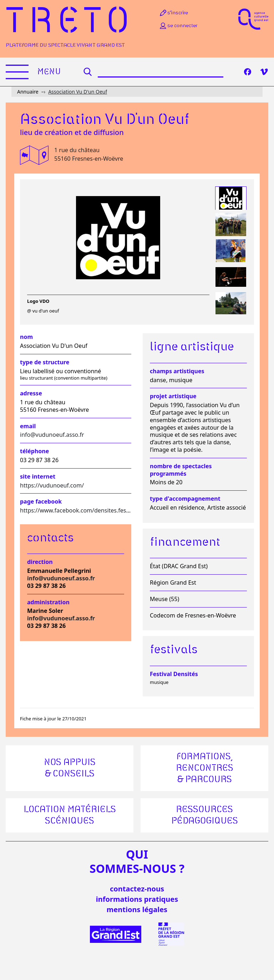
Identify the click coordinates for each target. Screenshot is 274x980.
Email (28, 426)
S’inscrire (173, 13)
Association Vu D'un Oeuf (78, 92)
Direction (40, 562)
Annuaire (28, 92)
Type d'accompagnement (185, 499)
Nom (26, 337)
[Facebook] (248, 72)
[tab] (231, 198)
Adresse (31, 393)
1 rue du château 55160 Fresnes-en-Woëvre (89, 154)
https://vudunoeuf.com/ (52, 485)
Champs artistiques (177, 371)
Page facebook (41, 502)
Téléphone (34, 451)
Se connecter (178, 26)
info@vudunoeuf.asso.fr (52, 435)
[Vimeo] (264, 72)
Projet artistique (173, 396)
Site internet (38, 477)
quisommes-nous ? (137, 861)
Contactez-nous (137, 889)
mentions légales (137, 909)
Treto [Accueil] (70, 22)
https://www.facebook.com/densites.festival (79, 510)
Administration (48, 602)
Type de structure (45, 362)
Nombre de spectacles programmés (181, 470)
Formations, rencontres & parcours (205, 768)
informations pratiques (137, 899)
